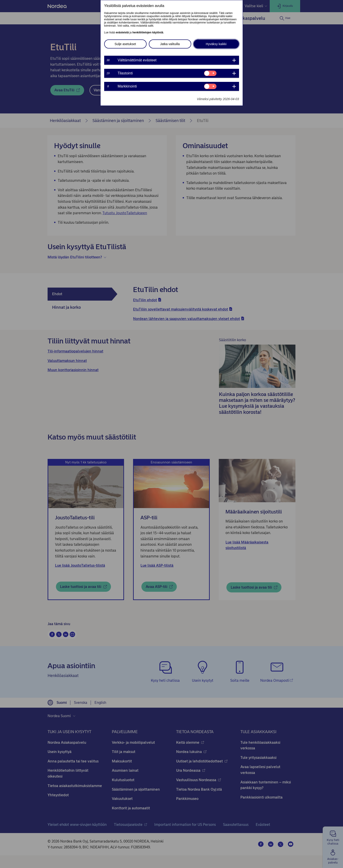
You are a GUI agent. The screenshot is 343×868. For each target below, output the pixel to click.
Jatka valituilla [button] (170, 44)
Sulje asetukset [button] (125, 44)
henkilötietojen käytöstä (148, 32)
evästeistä (122, 32)
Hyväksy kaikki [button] (216, 44)
